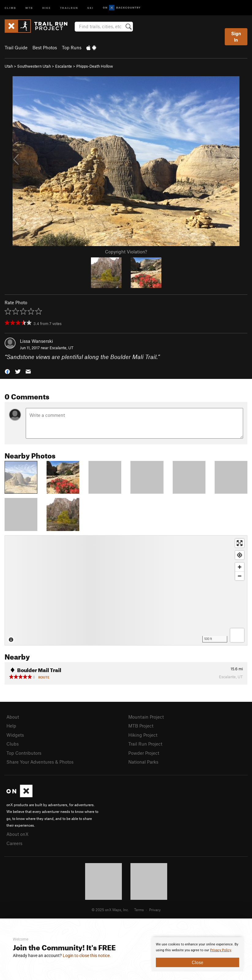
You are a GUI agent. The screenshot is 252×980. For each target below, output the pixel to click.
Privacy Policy (221, 950)
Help (11, 726)
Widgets (15, 735)
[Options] (237, 635)
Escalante (64, 66)
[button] (7, 371)
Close (197, 962)
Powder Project (144, 753)
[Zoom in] (240, 567)
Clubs (13, 744)
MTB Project (141, 726)
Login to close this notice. (87, 956)
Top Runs (72, 47)
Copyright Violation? (126, 252)
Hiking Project (143, 735)
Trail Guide (16, 47)
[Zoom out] (240, 576)
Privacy (155, 910)
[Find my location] (240, 555)
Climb (10, 7)
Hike (47, 7)
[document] (197, 954)
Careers (14, 843)
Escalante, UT (62, 348)
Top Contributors (24, 753)
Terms (139, 910)
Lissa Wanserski (36, 341)
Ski (90, 7)
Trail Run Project (145, 744)
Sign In (236, 37)
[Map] (126, 590)
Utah (9, 66)
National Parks (143, 762)
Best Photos (45, 47)
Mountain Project (146, 717)
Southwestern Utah (34, 66)
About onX (17, 834)
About (13, 717)
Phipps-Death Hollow (95, 66)
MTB (29, 7)
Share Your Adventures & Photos (40, 762)
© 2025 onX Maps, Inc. (110, 910)
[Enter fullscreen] (240, 543)
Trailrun (69, 7)
